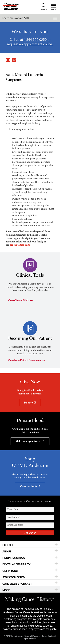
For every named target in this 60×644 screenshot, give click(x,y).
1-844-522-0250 (35, 40)
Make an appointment (30, 441)
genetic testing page (20, 245)
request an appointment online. (30, 44)
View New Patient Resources (26, 360)
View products (30, 486)
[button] (56, 18)
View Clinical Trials (20, 300)
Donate (30, 403)
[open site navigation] (53, 7)
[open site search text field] (44, 7)
